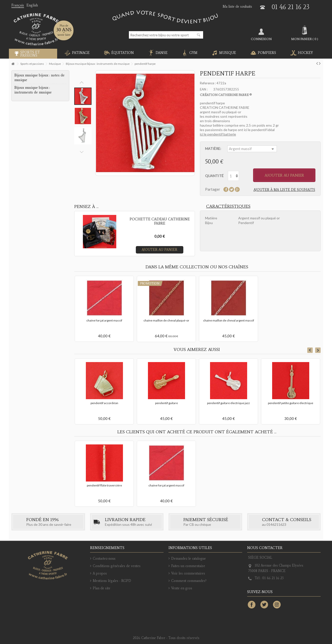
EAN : (204, 89)
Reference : (208, 83)
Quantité (214, 176)
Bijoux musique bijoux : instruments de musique (33, 90)
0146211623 (276, 524)
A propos (100, 573)
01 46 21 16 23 (291, 7)
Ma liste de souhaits (237, 7)
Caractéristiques (228, 206)
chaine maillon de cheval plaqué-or (166, 320)
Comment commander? (189, 581)
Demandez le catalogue (189, 559)
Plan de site (102, 588)
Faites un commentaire (188, 566)
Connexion (261, 39)
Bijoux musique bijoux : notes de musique (39, 78)
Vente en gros (182, 588)
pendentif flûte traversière (104, 485)
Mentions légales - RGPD (112, 581)
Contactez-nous (104, 559)
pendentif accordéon (104, 403)
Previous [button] (82, 83)
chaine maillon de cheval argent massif (229, 320)
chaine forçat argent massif (104, 320)
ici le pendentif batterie (218, 134)
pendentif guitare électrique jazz (228, 403)
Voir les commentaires (188, 573)
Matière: (213, 149)
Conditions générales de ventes (117, 566)
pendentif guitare (166, 403)
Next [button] (82, 152)
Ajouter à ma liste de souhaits (284, 190)
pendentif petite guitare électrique (291, 403)
